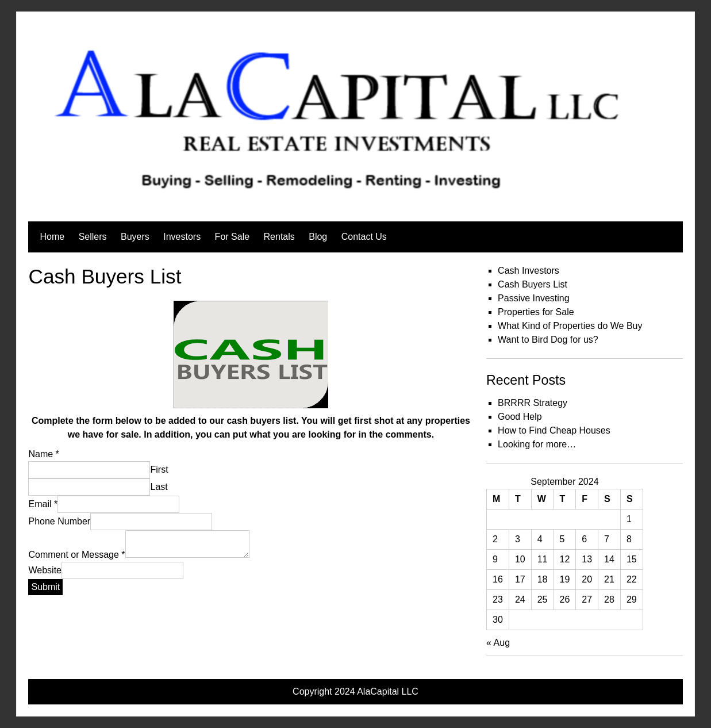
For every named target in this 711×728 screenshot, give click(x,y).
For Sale (232, 237)
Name (43, 454)
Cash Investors (529, 271)
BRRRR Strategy (533, 403)
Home (52, 237)
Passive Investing (534, 298)
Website (45, 570)
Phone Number (59, 521)
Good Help (520, 417)
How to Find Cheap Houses (554, 430)
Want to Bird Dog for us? (548, 340)
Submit (45, 587)
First (159, 470)
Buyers (135, 237)
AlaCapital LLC (388, 691)
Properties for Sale (536, 312)
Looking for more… (537, 444)
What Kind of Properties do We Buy (570, 326)
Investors (182, 237)
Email (43, 504)
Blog (318, 237)
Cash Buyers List (533, 284)
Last (159, 487)
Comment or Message (76, 555)
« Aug (498, 643)
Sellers (93, 237)
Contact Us (364, 237)
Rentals (279, 237)
